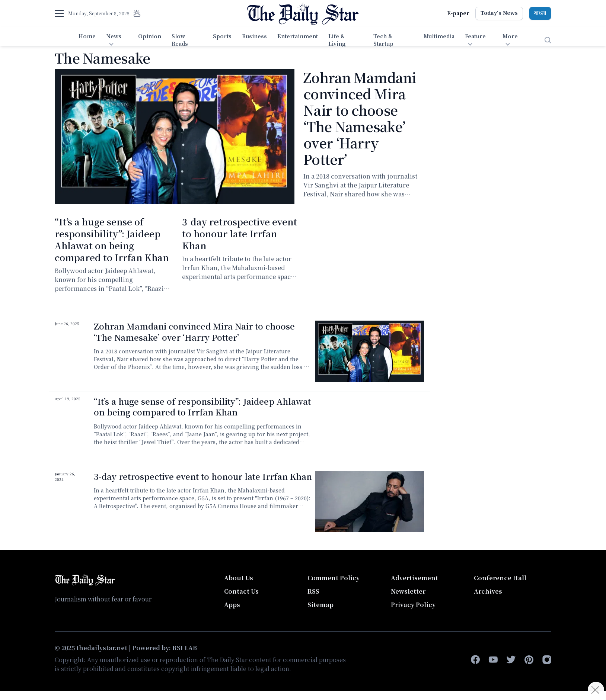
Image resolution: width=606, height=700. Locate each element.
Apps (232, 605)
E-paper (458, 13)
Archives (488, 591)
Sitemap (320, 605)
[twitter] (511, 660)
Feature (475, 36)
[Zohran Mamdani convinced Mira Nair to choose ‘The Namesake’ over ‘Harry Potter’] (175, 137)
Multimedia (439, 36)
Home (87, 36)
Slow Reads (180, 40)
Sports (222, 36)
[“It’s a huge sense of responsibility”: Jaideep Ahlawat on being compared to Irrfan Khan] (370, 426)
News (114, 36)
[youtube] (493, 660)
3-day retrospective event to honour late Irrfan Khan (240, 233)
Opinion (150, 36)
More (510, 36)
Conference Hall (500, 578)
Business (254, 36)
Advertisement (414, 578)
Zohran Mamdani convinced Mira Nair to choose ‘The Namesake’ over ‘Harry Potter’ (360, 118)
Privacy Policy (413, 605)
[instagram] (547, 660)
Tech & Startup (383, 40)
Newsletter (408, 591)
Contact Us (241, 591)
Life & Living (337, 40)
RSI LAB (185, 648)
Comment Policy (334, 578)
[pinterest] (529, 660)
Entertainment (298, 36)
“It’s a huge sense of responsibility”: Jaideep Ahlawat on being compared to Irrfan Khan (112, 239)
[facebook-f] (475, 660)
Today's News (499, 13)
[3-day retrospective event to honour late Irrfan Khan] (370, 502)
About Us (239, 578)
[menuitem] (87, 40)
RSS (313, 591)
